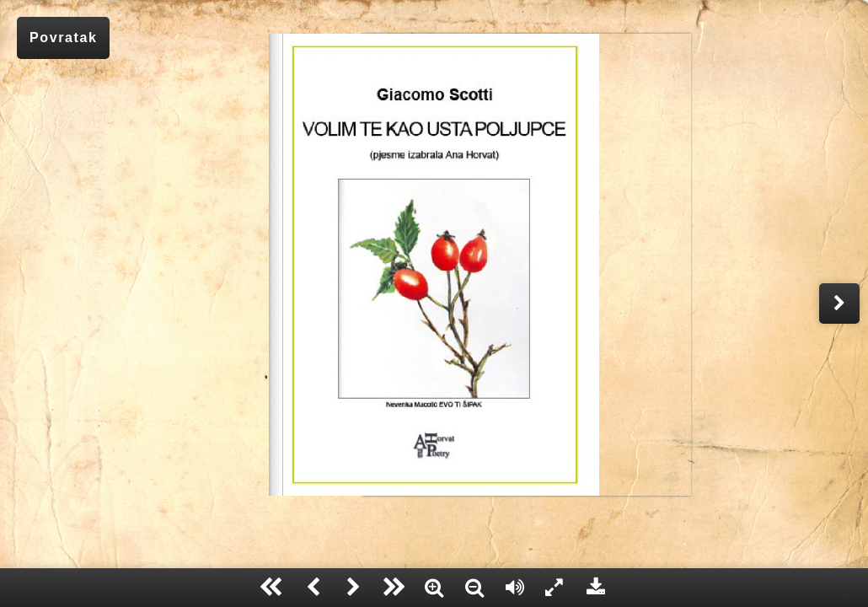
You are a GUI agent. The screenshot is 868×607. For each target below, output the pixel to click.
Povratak (63, 38)
